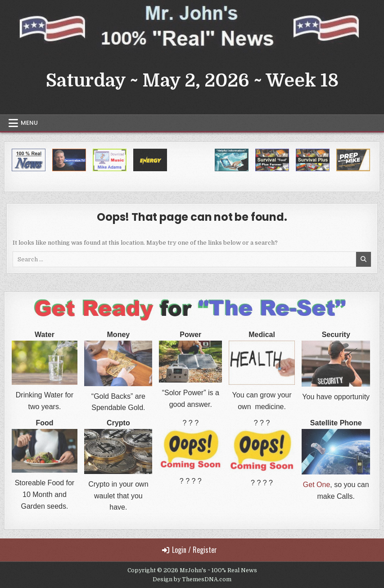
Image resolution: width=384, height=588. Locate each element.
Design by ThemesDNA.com (192, 579)
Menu (29, 123)
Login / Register (190, 550)
